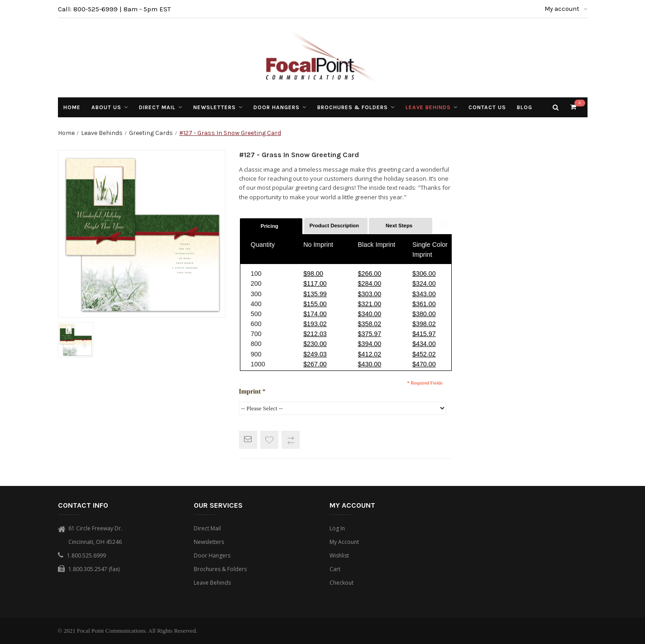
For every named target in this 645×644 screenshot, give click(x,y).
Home (66, 133)
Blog (525, 107)
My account (566, 9)
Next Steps (399, 226)
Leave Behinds (102, 133)
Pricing (270, 226)
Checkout (342, 583)
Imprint (252, 391)
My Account (344, 542)
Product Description (334, 226)
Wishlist (339, 555)
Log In (337, 528)
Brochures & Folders (220, 569)
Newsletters (209, 542)
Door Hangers (212, 555)
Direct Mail (207, 528)
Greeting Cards (151, 133)
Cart (335, 569)
